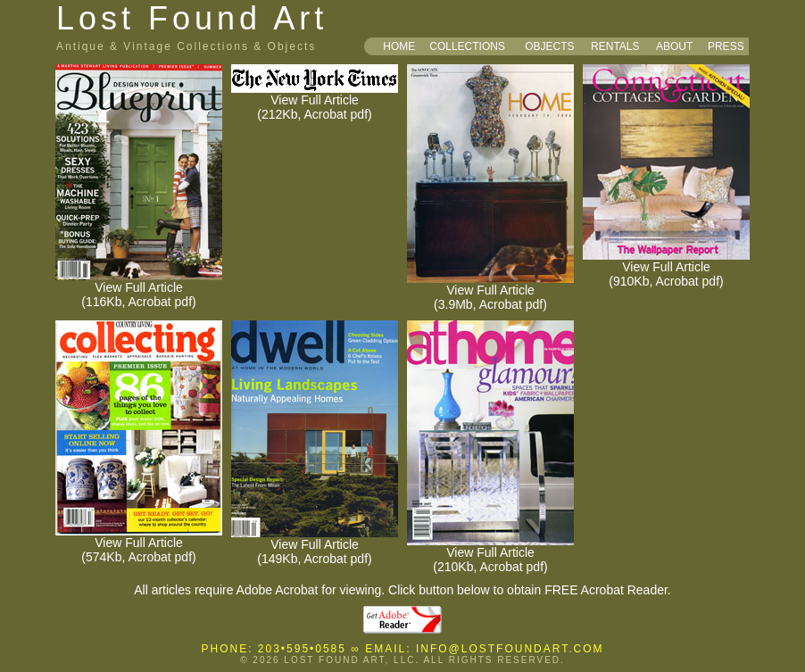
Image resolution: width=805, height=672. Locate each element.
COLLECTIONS (467, 46)
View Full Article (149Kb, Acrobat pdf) (315, 546)
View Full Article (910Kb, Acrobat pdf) (666, 268)
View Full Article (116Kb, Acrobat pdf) (139, 289)
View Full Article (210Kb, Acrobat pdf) (490, 554)
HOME (399, 46)
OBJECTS (549, 46)
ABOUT (674, 46)
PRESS (726, 46)
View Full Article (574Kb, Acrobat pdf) (139, 544)
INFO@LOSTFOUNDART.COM (510, 649)
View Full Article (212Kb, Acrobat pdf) (315, 101)
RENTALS (615, 46)
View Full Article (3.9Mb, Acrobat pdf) (490, 291)
